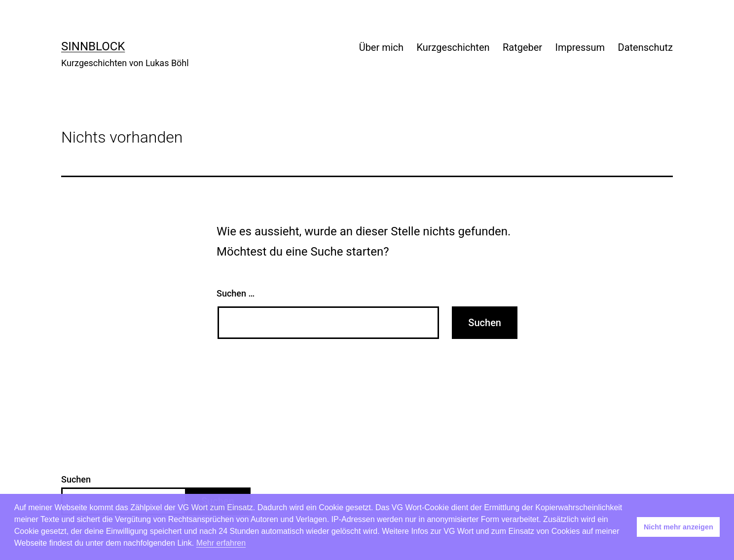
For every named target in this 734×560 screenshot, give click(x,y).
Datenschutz (646, 47)
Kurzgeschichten (453, 47)
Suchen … (236, 293)
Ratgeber (522, 47)
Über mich (381, 47)
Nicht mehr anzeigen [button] (679, 527)
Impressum (580, 47)
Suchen (76, 479)
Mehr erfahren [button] (221, 543)
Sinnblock (93, 46)
